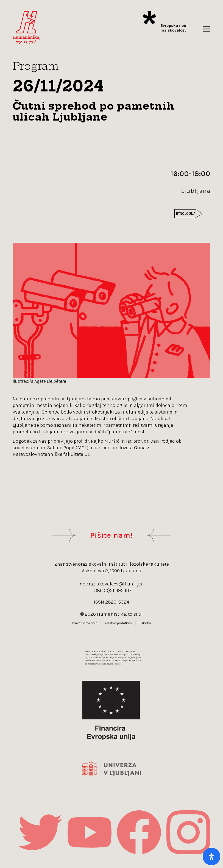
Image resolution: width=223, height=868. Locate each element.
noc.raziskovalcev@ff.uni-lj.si (112, 584)
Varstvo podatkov (118, 623)
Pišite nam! (112, 535)
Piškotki (145, 623)
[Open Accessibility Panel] (211, 856)
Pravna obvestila (85, 623)
